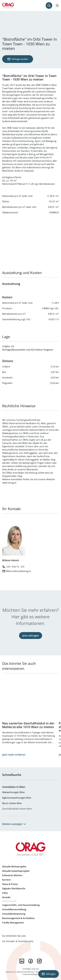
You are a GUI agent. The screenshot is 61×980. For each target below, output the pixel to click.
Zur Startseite (8, 5)
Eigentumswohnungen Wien (17, 798)
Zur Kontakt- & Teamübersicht (18, 941)
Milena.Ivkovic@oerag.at (18, 571)
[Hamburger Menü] (57, 5)
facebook (31, 961)
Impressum (10, 972)
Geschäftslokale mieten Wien (17, 809)
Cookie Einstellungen (31, 974)
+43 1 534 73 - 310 (15, 567)
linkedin (22, 961)
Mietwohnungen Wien (14, 792)
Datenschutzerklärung (25, 972)
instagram (39, 961)
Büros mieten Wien (12, 803)
